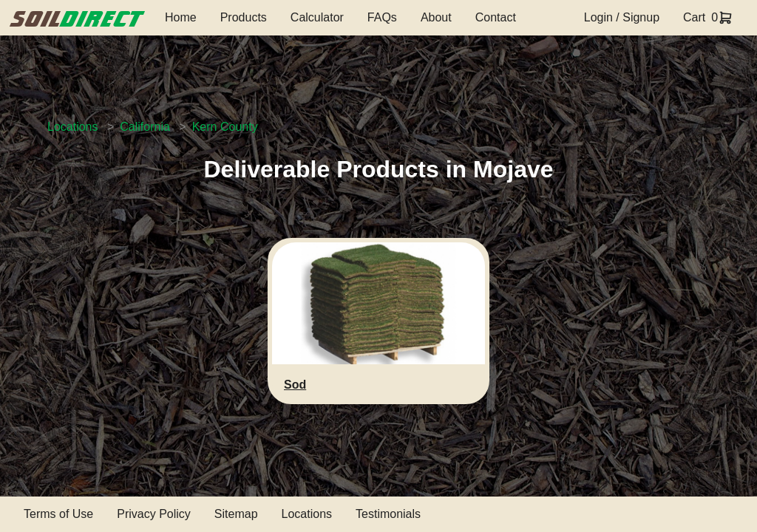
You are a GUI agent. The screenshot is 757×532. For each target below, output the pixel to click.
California (145, 127)
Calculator (317, 17)
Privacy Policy (154, 514)
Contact (496, 17)
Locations (73, 127)
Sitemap (236, 514)
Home (181, 17)
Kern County (225, 127)
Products (244, 17)
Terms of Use (58, 514)
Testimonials (388, 514)
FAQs (382, 17)
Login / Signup (622, 17)
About (436, 17)
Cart (694, 17)
